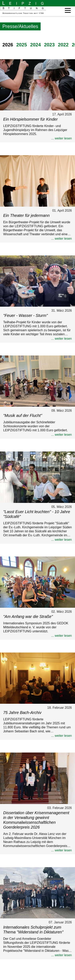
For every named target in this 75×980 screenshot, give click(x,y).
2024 (35, 45)
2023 (49, 45)
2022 (63, 45)
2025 (21, 45)
